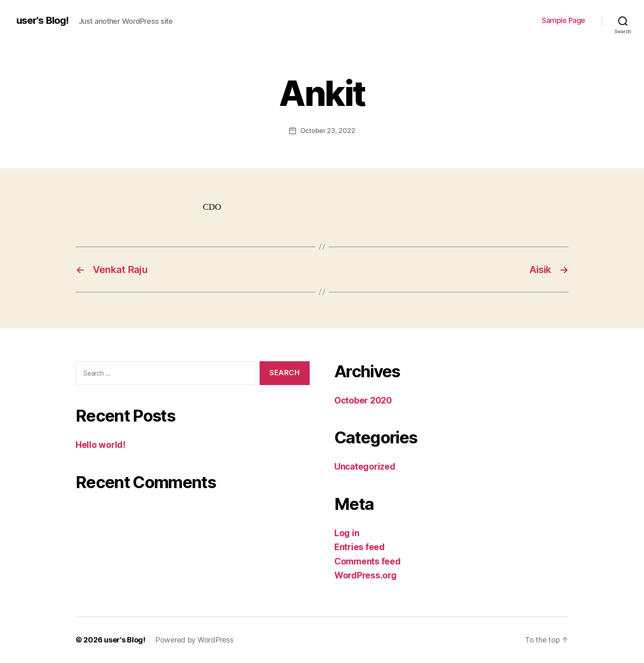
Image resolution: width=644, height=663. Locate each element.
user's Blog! (43, 21)
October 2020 (363, 400)
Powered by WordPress (194, 640)
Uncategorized (365, 467)
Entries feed (360, 547)
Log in (347, 533)
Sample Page (563, 20)
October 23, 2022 (328, 131)
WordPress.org (366, 575)
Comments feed (368, 561)
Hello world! (101, 445)
